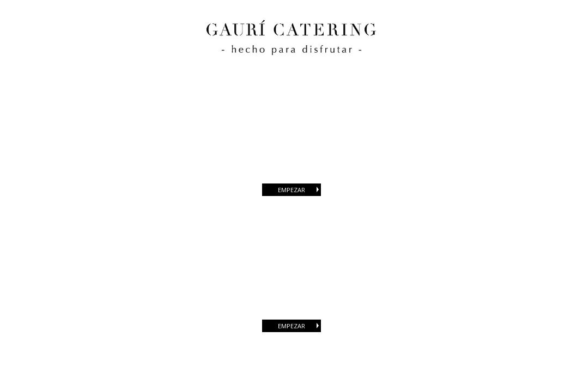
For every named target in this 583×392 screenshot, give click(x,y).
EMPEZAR (299, 190)
